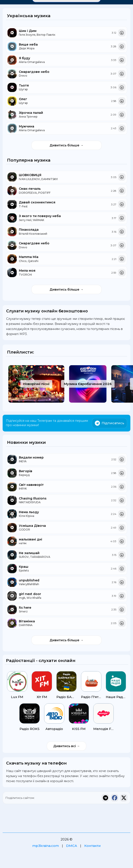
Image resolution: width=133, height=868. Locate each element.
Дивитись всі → (67, 746)
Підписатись (110, 423)
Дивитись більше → (66, 145)
